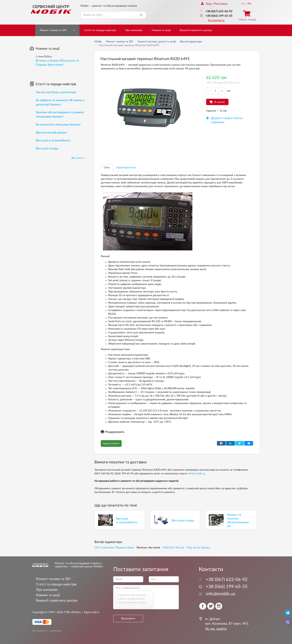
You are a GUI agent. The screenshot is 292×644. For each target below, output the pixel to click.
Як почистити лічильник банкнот (58, 125)
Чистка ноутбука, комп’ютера (56, 92)
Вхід (206, 4)
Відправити (128, 619)
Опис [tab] (107, 168)
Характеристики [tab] (126, 168)
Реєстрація (221, 4)
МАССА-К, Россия (173, 548)
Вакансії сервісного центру (196, 30)
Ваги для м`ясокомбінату (53, 140)
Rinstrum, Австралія (148, 548)
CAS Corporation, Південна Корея (114, 548)
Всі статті (78, 158)
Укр (243, 4)
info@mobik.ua (196, 474)
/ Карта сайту (90, 612)
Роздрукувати (112, 432)
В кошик (220, 102)
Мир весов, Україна (198, 548)
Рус (250, 4)
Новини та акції (161, 30)
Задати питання (111, 443)
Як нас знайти (216, 629)
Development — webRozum (47, 631)
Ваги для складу (47, 148)
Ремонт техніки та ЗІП (53, 30)
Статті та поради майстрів (100, 30)
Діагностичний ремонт (51, 133)
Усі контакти (216, 20)
